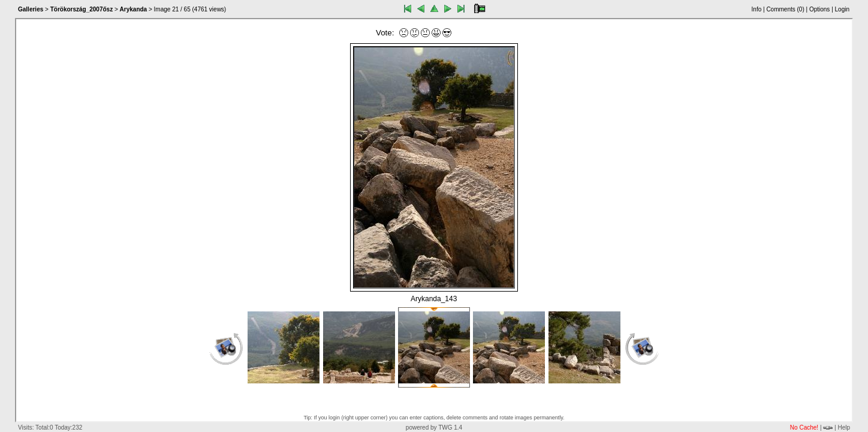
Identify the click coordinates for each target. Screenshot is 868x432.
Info (757, 9)
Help (844, 427)
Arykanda (134, 9)
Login (842, 9)
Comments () (785, 9)
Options (819, 9)
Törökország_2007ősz (82, 9)
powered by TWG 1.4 (434, 427)
